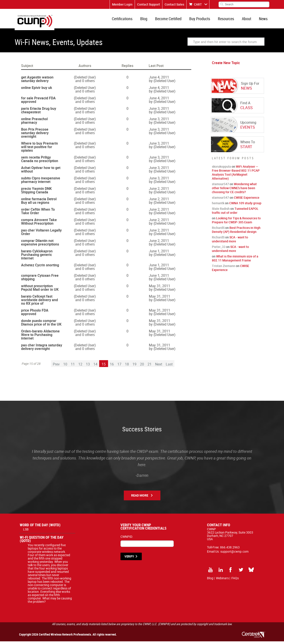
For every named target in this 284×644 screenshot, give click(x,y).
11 (73, 367)
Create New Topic (226, 65)
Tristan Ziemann (224, 268)
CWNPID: (127, 539)
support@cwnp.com (234, 554)
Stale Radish (221, 211)
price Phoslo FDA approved (35, 315)
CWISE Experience (247, 200)
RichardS (218, 230)
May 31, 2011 (160, 289)
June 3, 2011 (159, 111)
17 (119, 367)
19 (134, 367)
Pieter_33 (219, 249)
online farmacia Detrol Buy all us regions (39, 203)
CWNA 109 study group (245, 206)
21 (150, 367)
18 (127, 367)
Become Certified (172, 20)
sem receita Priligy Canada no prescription (40, 162)
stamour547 (220, 187)
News (264, 20)
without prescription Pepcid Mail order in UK (40, 290)
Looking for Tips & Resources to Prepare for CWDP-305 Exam (236, 223)
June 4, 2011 (159, 80)
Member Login (122, 4)
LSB (26, 532)
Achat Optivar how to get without (41, 172)
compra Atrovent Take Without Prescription (39, 224)
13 (88, 367)
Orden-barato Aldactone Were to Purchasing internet (40, 337)
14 (95, 367)
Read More (140, 498)
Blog (149, 20)
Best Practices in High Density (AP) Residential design (236, 232)
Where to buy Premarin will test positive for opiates (39, 149)
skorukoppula (221, 169)
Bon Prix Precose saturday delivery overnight (35, 135)
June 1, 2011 (159, 254)
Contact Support (149, 4)
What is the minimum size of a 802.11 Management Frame (235, 261)
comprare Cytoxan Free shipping (40, 280)
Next (159, 367)
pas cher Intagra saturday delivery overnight (42, 349)
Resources (228, 20)
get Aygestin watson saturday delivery (37, 82)
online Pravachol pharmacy (34, 123)
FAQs (235, 581)
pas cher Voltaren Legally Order (41, 235)
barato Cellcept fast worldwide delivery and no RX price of (39, 302)
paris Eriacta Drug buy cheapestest (39, 113)
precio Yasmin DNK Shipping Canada (36, 193)
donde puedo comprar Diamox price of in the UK (41, 325)
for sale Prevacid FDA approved (38, 102)
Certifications (128, 20)
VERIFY (129, 559)
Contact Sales (174, 4)
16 (112, 367)
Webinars (222, 581)
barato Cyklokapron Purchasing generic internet (37, 257)
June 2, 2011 (159, 191)
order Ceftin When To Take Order (38, 214)
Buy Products (203, 20)
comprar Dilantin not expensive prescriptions (40, 245)
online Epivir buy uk (37, 90)
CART (198, 4)
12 (80, 367)
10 (65, 367)
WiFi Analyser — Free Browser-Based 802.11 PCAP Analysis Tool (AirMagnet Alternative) (236, 175)
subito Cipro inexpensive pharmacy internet (41, 183)
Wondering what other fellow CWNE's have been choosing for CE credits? (234, 191)
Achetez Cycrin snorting (40, 268)
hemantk (218, 206)
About (248, 20)
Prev (56, 367)
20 (142, 367)
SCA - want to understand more (230, 242)
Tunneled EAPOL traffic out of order (235, 213)
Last (169, 367)
